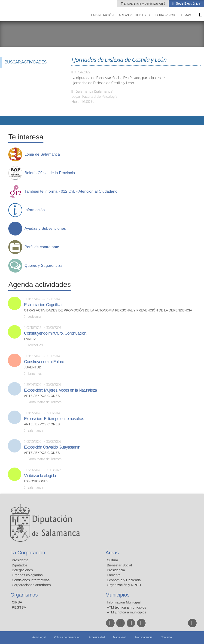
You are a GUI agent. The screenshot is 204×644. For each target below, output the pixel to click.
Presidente (20, 560)
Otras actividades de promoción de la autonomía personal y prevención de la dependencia (108, 310)
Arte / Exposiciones (42, 396)
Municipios (118, 595)
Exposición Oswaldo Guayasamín (52, 447)
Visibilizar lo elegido (40, 476)
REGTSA (19, 607)
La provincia (165, 15)
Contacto (166, 637)
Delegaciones (22, 570)
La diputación (102, 15)
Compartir (6, 120)
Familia (30, 339)
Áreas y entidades (134, 15)
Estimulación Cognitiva (43, 305)
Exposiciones (36, 481)
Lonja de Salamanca (42, 154)
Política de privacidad (67, 637)
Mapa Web (120, 637)
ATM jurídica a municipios (127, 612)
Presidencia (116, 570)
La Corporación (28, 553)
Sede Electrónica (188, 3)
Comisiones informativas (31, 580)
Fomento (114, 575)
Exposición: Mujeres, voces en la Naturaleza (60, 390)
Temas (186, 15)
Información (35, 210)
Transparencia (143, 637)
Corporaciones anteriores (31, 585)
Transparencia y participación (142, 3)
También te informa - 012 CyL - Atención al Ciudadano (71, 192)
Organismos (24, 595)
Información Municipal (124, 602)
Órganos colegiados (27, 575)
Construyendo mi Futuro (44, 362)
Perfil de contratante (42, 247)
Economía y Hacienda (124, 580)
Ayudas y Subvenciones (45, 229)
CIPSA (17, 602)
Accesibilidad (97, 637)
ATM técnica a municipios (127, 607)
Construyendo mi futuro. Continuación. (56, 333)
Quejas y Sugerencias (43, 266)
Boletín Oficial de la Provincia (50, 173)
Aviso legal (39, 637)
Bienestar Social (119, 565)
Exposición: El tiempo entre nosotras (54, 419)
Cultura (113, 560)
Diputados (20, 565)
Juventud (33, 367)
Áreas (112, 553)
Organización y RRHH (124, 585)
